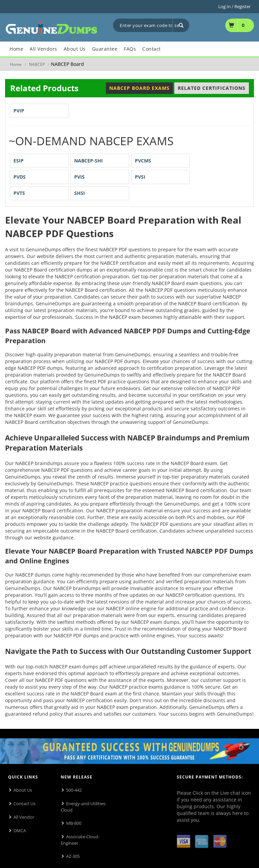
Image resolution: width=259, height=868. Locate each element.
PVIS (79, 177)
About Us (23, 790)
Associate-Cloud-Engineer (80, 840)
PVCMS (143, 161)
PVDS (20, 177)
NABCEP (37, 64)
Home (16, 64)
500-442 (74, 790)
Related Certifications (212, 88)
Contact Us (24, 803)
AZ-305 (73, 856)
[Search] (181, 25)
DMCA (20, 831)
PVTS (19, 193)
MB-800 (74, 823)
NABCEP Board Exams (139, 88)
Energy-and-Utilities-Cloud (84, 807)
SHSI (80, 193)
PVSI (140, 177)
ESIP (19, 161)
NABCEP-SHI (89, 161)
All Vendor (24, 817)
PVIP (19, 111)
